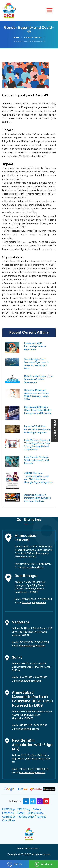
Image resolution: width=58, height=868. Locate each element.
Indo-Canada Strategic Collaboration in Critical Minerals (36, 460)
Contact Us (9, 817)
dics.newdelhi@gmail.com (32, 773)
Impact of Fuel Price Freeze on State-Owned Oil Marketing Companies (39, 429)
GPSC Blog (24, 809)
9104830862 (26, 769)
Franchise (8, 813)
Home (16, 38)
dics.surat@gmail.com (30, 681)
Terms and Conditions (28, 849)
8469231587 (29, 564)
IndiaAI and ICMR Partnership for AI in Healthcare (35, 346)
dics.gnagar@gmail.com (34, 603)
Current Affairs (33, 38)
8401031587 (41, 677)
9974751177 (26, 725)
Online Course (35, 813)
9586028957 (44, 564)
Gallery (37, 809)
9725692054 (42, 642)
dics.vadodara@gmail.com (32, 646)
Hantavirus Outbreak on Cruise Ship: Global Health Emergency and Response (38, 410)
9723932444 (45, 599)
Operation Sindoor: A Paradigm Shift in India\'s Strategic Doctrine (38, 498)
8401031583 (26, 677)
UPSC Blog (9, 809)
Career (21, 813)
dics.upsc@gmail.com (33, 567)
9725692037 (26, 642)
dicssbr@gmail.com (29, 729)
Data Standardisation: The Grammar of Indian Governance (38, 379)
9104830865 (42, 769)
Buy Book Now (55, 430)
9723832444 (29, 599)
